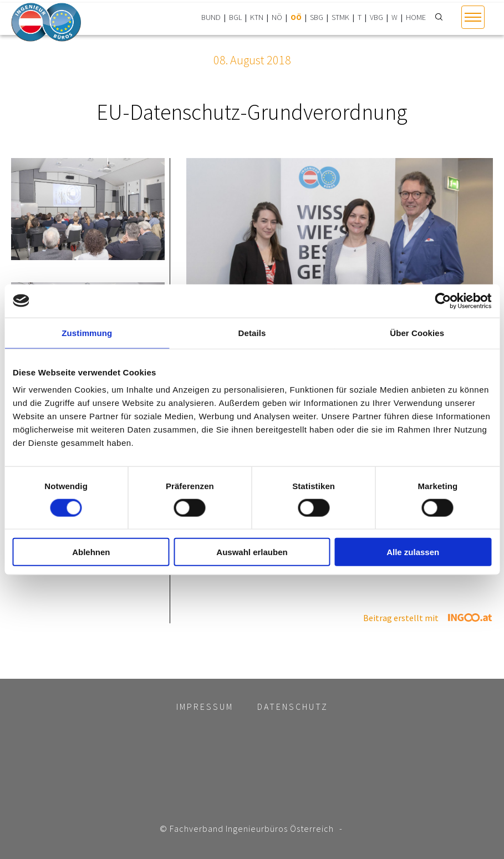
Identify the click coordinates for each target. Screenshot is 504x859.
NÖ (277, 17)
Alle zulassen (413, 552)
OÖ (296, 17)
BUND (211, 17)
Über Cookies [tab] (417, 332)
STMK (340, 17)
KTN (257, 17)
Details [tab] (252, 332)
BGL (235, 17)
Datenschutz (293, 706)
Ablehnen (91, 552)
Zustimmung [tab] (87, 332)
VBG (376, 17)
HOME (416, 17)
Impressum (205, 706)
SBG (317, 17)
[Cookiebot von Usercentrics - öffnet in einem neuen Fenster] (443, 301)
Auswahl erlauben (252, 552)
